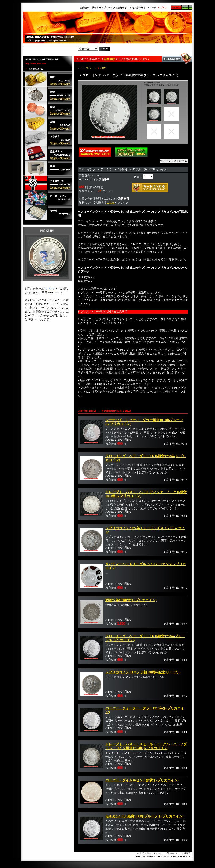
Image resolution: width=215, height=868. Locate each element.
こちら (111, 202)
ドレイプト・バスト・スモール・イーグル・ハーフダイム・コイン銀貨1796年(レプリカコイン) (146, 746)
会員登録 (109, 59)
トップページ (88, 68)
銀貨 (103, 68)
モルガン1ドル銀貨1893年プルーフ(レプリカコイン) (144, 816)
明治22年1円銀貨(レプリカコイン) (131, 600)
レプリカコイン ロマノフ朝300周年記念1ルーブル (143, 672)
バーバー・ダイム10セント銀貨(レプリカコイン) (142, 780)
